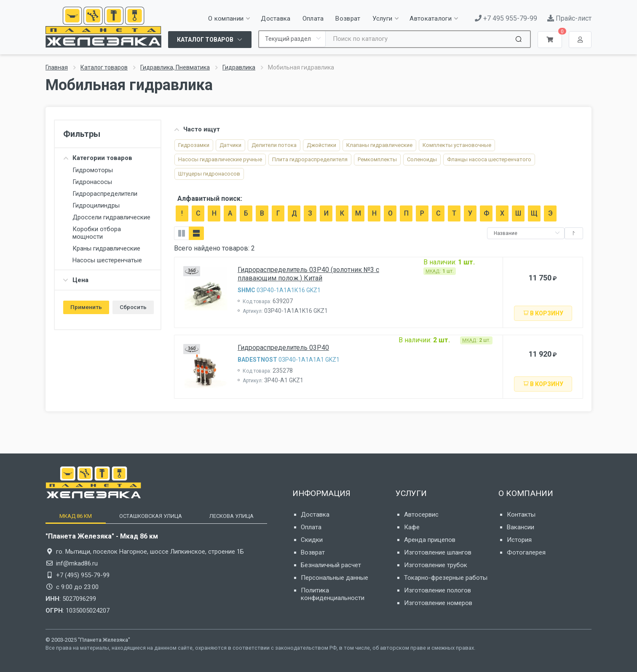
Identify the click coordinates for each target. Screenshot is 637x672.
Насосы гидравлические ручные (220, 159)
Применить (86, 307)
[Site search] (419, 39)
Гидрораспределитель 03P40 (283, 348)
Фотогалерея (526, 552)
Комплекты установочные (457, 145)
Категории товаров (98, 158)
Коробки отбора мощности (97, 233)
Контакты (521, 515)
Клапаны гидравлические (379, 145)
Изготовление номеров (438, 603)
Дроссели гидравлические (111, 217)
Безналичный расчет (331, 565)
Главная (57, 67)
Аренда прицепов (430, 540)
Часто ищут (197, 129)
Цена (76, 280)
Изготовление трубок (436, 565)
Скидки (312, 540)
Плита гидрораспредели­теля (310, 159)
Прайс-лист (569, 18)
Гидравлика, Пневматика (175, 67)
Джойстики (321, 145)
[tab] (75, 516)
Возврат (313, 552)
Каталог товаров (104, 67)
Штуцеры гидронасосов (209, 174)
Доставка (315, 515)
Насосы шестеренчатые (107, 260)
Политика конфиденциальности (333, 594)
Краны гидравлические (106, 248)
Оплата (311, 527)
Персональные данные (335, 578)
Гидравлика (239, 67)
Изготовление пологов (438, 590)
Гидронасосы (92, 182)
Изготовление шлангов (438, 552)
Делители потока (274, 145)
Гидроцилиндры (96, 205)
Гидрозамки (194, 145)
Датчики (230, 145)
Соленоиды (422, 159)
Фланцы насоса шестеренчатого (489, 159)
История (519, 540)
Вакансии (521, 527)
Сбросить (133, 307)
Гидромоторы (93, 170)
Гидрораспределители (105, 194)
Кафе (412, 527)
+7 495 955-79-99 (506, 18)
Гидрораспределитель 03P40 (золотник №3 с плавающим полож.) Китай (308, 274)
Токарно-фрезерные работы (446, 578)
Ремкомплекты (377, 159)
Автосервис (421, 515)
